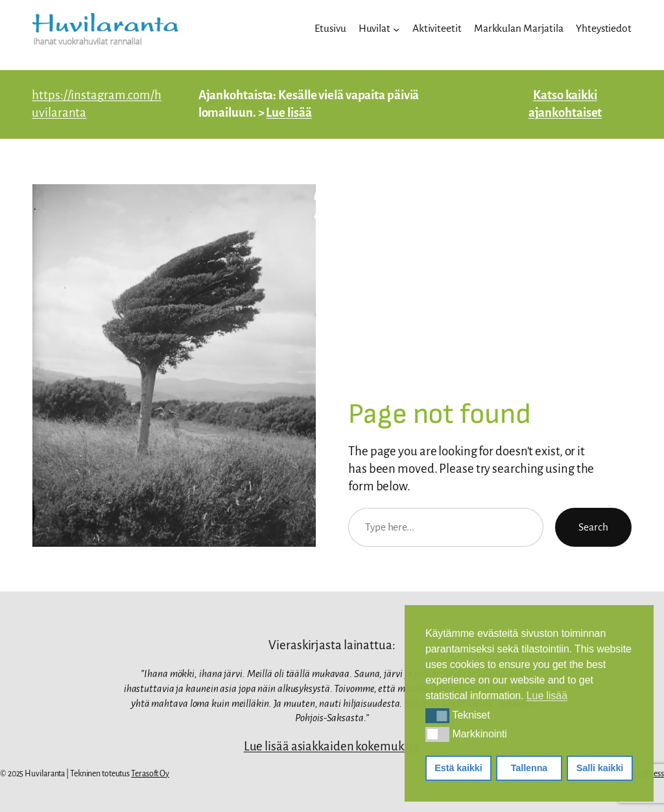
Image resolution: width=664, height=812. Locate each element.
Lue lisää (289, 113)
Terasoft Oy (150, 774)
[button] (437, 715)
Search (593, 527)
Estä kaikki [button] (458, 768)
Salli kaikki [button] (600, 768)
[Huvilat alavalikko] (396, 29)
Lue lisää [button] (547, 696)
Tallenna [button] (529, 768)
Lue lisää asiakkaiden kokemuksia (332, 746)
